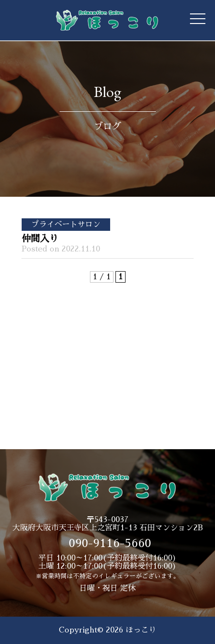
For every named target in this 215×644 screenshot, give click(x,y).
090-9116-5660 (110, 543)
